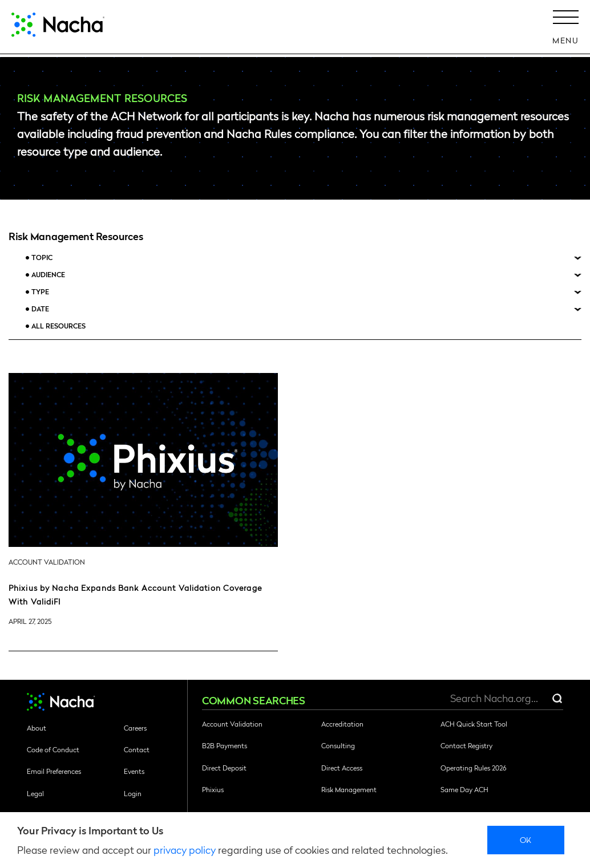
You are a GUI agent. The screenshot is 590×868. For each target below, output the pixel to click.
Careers (135, 728)
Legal (35, 793)
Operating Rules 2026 (473, 768)
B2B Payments (225, 745)
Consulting (338, 745)
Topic (42, 257)
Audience (48, 275)
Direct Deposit (224, 768)
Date (40, 309)
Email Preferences (54, 771)
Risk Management (349, 789)
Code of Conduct (53, 749)
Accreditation (342, 724)
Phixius (213, 789)
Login (133, 793)
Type (40, 292)
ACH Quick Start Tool (474, 724)
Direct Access (342, 768)
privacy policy (185, 849)
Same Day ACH (464, 789)
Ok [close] (526, 839)
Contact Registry (466, 745)
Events (134, 771)
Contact (137, 749)
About (37, 728)
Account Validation (232, 724)
